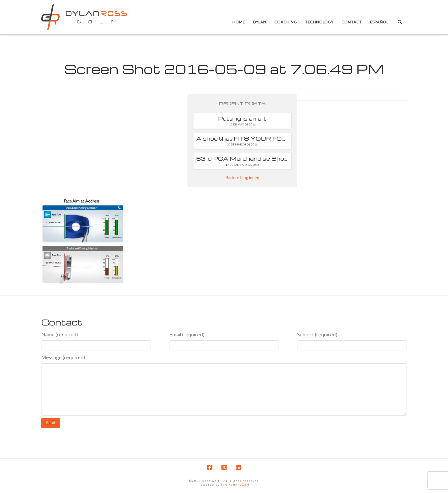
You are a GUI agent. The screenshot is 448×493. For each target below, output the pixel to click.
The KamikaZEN (235, 484)
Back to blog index (242, 178)
